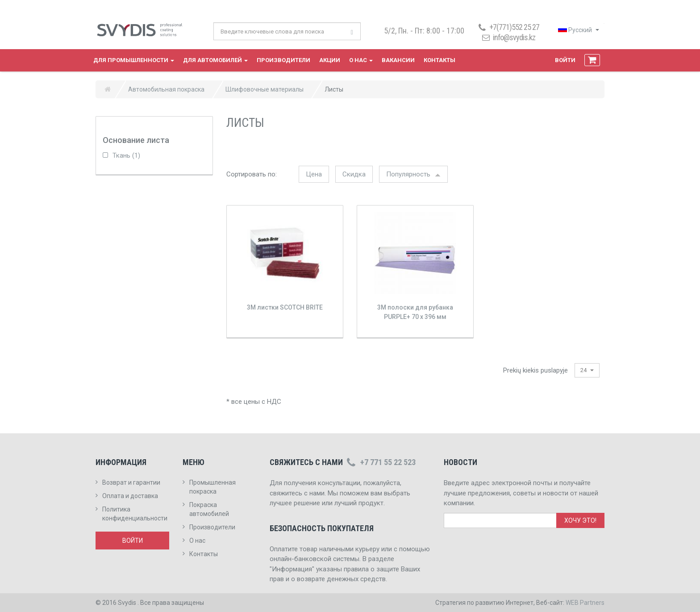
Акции (330, 60)
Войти (565, 60)
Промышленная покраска (212, 487)
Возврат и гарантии (131, 482)
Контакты (440, 60)
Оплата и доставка (130, 496)
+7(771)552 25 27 (508, 27)
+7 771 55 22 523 (380, 462)
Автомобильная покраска (166, 89)
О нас (361, 60)
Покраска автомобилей (209, 509)
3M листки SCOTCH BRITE (285, 307)
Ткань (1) (121, 155)
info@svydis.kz (514, 37)
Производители (283, 60)
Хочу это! (580, 520)
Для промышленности (134, 60)
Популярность (413, 174)
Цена (314, 174)
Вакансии (398, 60)
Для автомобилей (215, 60)
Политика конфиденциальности (135, 514)
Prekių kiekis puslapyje (535, 370)
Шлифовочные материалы (265, 89)
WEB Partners (585, 603)
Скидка (354, 174)
